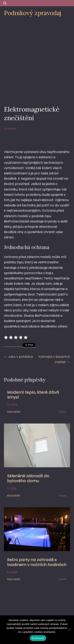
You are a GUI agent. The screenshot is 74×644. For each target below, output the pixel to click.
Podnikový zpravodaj (33, 13)
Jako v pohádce (21, 357)
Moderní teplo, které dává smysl (33, 395)
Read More (14, 412)
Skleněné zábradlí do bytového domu (28, 478)
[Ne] (69, 630)
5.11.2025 (12, 572)
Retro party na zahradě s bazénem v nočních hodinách (37, 562)
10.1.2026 (12, 405)
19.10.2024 (10, 129)
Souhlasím (38, 638)
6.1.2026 (12, 488)
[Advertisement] (37, 59)
